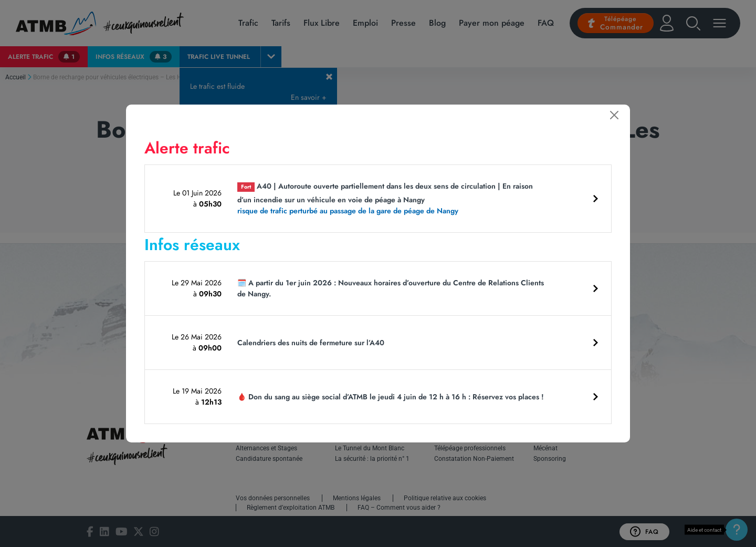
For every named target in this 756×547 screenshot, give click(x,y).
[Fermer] (614, 115)
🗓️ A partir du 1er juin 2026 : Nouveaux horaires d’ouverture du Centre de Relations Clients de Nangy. (391, 288)
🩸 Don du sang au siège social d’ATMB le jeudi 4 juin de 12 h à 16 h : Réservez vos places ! (391, 397)
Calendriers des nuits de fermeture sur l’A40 (311, 343)
